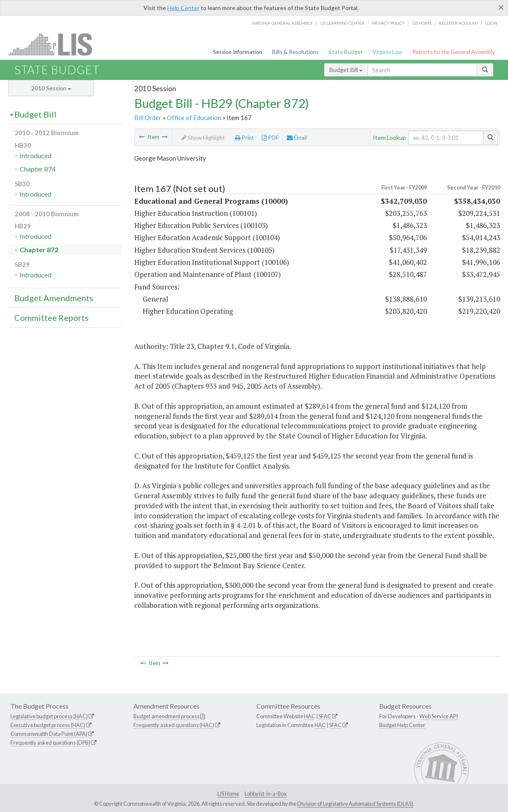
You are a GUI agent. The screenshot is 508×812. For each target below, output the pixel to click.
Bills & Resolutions (295, 52)
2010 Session (51, 88)
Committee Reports (51, 318)
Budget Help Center (402, 725)
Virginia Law (387, 52)
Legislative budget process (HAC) (49, 716)
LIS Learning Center (342, 23)
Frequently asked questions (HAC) (174, 725)
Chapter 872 (39, 250)
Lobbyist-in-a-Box (265, 794)
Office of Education (194, 118)
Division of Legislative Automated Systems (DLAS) (355, 804)
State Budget (346, 52)
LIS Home (228, 794)
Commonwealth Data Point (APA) (49, 734)
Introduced (36, 155)
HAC (310, 716)
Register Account (458, 23)
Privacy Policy (388, 23)
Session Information (237, 52)
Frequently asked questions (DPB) (50, 743)
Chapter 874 (38, 169)
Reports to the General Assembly (454, 52)
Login (491, 23)
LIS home (422, 23)
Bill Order (148, 118)
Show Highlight (203, 138)
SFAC (325, 716)
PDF (270, 138)
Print (245, 138)
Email (297, 138)
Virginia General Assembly (282, 23)
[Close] (501, 7)
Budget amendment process (166, 716)
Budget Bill (346, 70)
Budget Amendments (54, 298)
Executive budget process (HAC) (48, 725)
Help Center (183, 8)
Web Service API (439, 716)
